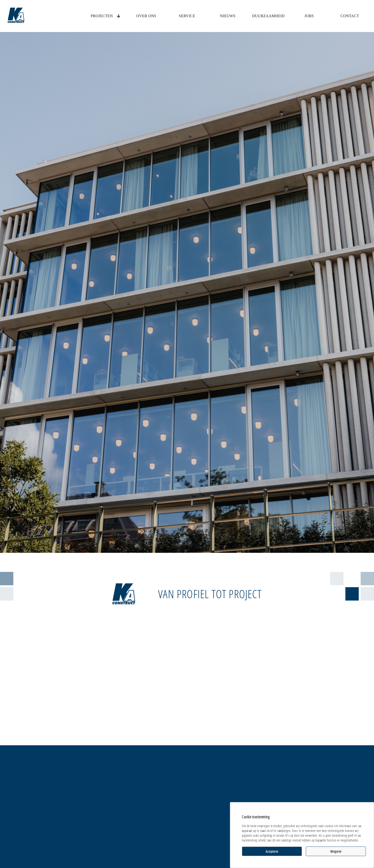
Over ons (146, 16)
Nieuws (228, 16)
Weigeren (336, 851)
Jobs (309, 16)
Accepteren (272, 851)
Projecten (102, 16)
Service (187, 16)
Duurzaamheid (268, 16)
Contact (350, 16)
